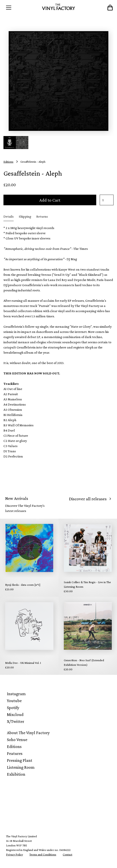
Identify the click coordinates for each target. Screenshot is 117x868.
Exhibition (16, 774)
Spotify (13, 708)
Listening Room (21, 767)
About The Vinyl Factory (28, 733)
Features (15, 753)
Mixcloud (15, 714)
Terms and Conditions (43, 854)
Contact (67, 854)
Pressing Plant (20, 760)
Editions (14, 746)
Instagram (16, 694)
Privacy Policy (14, 854)
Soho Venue (17, 740)
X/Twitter (16, 721)
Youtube (14, 701)
